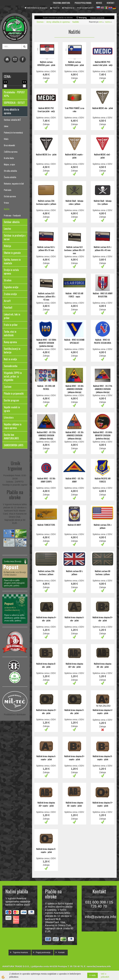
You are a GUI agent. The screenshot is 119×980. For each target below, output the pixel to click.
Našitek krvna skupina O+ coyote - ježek (103, 804)
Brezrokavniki (9, 145)
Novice (99, 3)
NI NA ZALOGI (103, 706)
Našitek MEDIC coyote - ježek (74, 156)
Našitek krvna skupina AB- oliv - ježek (103, 665)
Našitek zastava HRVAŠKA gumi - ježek (46, 63)
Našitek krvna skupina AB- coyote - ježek (74, 804)
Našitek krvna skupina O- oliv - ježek (74, 711)
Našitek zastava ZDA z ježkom (103, 526)
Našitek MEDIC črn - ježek (46, 154)
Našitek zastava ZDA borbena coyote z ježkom (46, 202)
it (106, 8)
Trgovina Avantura (61, 3)
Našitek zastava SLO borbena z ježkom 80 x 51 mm (74, 250)
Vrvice (6, 203)
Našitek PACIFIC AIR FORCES (103, 480)
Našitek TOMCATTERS (46, 525)
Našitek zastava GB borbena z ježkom (103, 573)
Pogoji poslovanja (83, 3)
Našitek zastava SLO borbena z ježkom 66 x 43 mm (46, 296)
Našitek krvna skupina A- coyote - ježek (46, 758)
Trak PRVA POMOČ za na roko (74, 110)
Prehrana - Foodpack (12, 215)
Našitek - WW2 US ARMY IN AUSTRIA (103, 295)
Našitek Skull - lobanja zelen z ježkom (74, 202)
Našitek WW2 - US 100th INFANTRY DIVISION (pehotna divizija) (46, 343)
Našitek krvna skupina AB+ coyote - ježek (46, 804)
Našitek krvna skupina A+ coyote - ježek (103, 711)
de (114, 8)
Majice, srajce (9, 164)
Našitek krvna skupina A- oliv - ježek (74, 619)
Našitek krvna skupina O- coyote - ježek (46, 850)
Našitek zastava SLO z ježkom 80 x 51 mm (46, 248)
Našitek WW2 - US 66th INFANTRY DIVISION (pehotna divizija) (103, 435)
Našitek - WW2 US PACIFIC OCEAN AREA (103, 341)
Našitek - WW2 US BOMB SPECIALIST (74, 341)
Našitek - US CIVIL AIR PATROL (46, 387)
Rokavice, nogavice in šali (14, 183)
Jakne (6, 126)
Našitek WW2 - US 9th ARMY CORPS (46, 480)
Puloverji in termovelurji (13, 132)
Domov (40, 22)
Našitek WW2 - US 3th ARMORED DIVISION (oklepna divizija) (74, 435)
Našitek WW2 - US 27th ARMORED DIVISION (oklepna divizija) (103, 389)
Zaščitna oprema (11, 152)
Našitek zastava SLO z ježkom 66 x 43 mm (103, 248)
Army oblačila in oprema (58, 22)
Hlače (6, 139)
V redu (92, 975)
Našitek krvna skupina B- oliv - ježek (46, 665)
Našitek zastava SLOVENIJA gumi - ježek (74, 63)
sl (98, 8)
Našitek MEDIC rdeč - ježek (103, 156)
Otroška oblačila (10, 171)
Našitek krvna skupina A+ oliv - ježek (46, 619)
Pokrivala (8, 190)
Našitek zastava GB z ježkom (74, 573)
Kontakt (111, 3)
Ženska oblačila (10, 177)
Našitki (7, 209)
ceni (101, 22)
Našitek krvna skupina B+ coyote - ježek (74, 758)
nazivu (108, 22)
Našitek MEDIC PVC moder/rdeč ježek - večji (103, 63)
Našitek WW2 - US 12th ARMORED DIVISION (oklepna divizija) (46, 435)
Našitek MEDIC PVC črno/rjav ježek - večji (46, 110)
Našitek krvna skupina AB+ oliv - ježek (74, 665)
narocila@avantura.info (99, 966)
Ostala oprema (10, 196)
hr (110, 8)
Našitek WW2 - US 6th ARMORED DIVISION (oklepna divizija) (74, 389)
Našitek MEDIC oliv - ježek (103, 108)
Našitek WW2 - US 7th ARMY (74, 480)
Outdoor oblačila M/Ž (12, 120)
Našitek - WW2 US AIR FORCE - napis (74, 295)
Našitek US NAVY (74, 525)
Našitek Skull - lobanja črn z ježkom (103, 202)
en (102, 8)
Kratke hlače (9, 158)
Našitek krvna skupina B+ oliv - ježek (103, 619)
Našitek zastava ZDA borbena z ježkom (46, 573)
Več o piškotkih (105, 975)
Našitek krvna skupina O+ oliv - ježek (46, 711)
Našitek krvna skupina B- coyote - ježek (103, 758)
